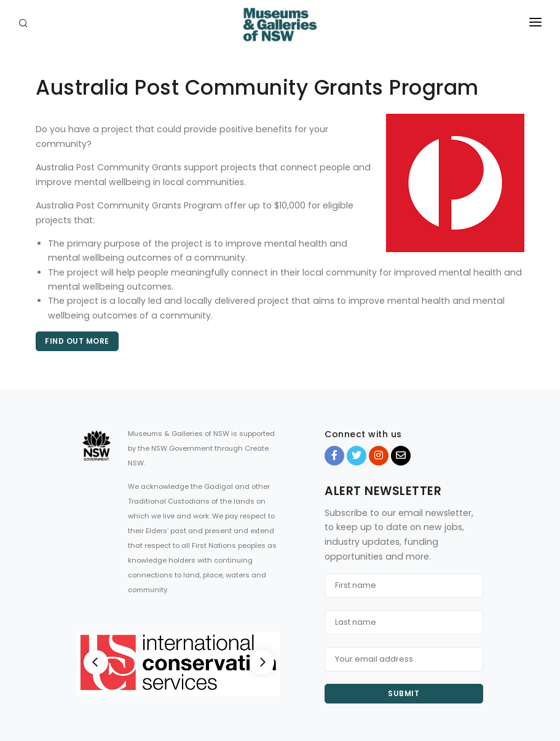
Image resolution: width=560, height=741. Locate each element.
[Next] (262, 662)
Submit (404, 693)
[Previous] (96, 662)
